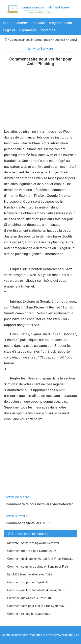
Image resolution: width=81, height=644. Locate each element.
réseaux (39, 23)
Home (8, 23)
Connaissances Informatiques (30, 40)
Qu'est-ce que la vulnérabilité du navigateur (36, 590)
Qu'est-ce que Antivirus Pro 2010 (29, 598)
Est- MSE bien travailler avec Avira (30, 574)
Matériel (22, 23)
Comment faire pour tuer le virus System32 (36, 606)
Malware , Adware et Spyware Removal (33, 543)
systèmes (48, 30)
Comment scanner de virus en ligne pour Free (38, 567)
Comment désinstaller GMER (28, 523)
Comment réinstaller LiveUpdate (29, 614)
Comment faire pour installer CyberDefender (40, 504)
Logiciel (9, 30)
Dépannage (28, 30)
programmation (60, 23)
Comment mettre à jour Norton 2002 (32, 551)
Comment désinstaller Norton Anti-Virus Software (41, 559)
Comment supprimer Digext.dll (28, 582)
